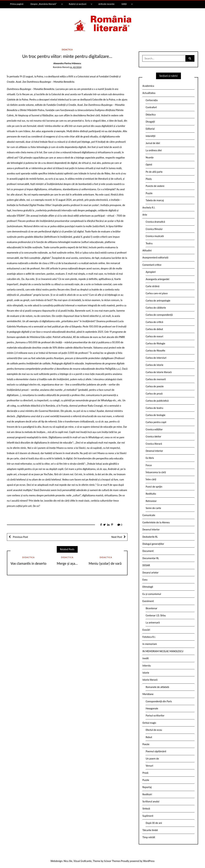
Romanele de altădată (157, 687)
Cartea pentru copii (156, 422)
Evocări (146, 630)
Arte (145, 215)
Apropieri (151, 272)
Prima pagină (17, 4)
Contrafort (151, 107)
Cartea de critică (154, 322)
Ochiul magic (149, 723)
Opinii (149, 165)
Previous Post (20, 537)
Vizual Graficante (83, 861)
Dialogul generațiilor (153, 544)
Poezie (146, 744)
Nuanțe (150, 157)
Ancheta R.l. (149, 208)
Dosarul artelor (150, 573)
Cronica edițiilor (154, 429)
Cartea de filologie (155, 343)
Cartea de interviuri (156, 358)
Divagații (150, 122)
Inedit (145, 658)
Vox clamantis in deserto (29, 563)
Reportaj (147, 787)
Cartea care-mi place (157, 293)
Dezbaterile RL (150, 537)
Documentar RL (151, 558)
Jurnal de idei (153, 143)
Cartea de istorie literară (159, 372)
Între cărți (151, 479)
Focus (149, 465)
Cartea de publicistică (157, 401)
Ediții (124, 4)
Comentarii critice (152, 265)
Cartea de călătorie (156, 308)
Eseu (145, 580)
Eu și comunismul (152, 594)
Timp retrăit (149, 837)
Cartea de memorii (156, 379)
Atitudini (147, 250)
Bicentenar (151, 608)
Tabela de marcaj (155, 200)
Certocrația (152, 100)
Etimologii (148, 587)
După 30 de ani (154, 823)
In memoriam (150, 644)
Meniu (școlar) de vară (106, 563)
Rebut (149, 737)
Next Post (117, 537)
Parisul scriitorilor (155, 716)
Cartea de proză (154, 394)
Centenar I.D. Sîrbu (156, 615)
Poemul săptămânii (156, 751)
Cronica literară (154, 444)
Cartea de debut (154, 329)
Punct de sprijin (154, 487)
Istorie (146, 673)
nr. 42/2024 (76, 67)
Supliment (148, 816)
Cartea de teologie (155, 415)
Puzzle (149, 193)
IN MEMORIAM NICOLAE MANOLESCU (163, 651)
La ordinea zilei (154, 150)
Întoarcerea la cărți (156, 472)
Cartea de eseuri (154, 336)
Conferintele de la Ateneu (156, 522)
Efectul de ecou (154, 730)
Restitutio (151, 494)
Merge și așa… (67, 563)
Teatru (149, 243)
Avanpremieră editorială (155, 258)
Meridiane (148, 694)
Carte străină (152, 286)
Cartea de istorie (154, 365)
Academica (148, 86)
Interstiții (150, 136)
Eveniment (148, 601)
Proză (145, 773)
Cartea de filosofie (155, 351)
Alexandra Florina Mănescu (67, 63)
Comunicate (149, 515)
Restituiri (147, 794)
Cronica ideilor (153, 436)
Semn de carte (153, 508)
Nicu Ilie (68, 861)
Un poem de (152, 759)
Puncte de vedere (155, 186)
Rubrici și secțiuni (78, 4)
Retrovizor (151, 501)
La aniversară (153, 623)
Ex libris (150, 458)
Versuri (149, 766)
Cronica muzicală (155, 236)
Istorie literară (150, 680)
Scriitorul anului (151, 801)
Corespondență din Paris (159, 701)
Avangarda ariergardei (157, 279)
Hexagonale (152, 708)
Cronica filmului (154, 229)
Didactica (67, 49)
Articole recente (106, 4)
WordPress (149, 861)
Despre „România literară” (44, 4)
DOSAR (146, 565)
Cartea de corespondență (159, 315)
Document (148, 551)
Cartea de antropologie (158, 301)
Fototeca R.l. (149, 637)
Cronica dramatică (155, 222)
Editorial (150, 129)
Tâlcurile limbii (150, 830)
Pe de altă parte (154, 172)
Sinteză (146, 809)
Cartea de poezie (155, 386)
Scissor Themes (112, 861)
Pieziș (149, 179)
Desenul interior (154, 451)
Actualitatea (149, 93)
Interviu (146, 666)
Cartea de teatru (154, 408)
